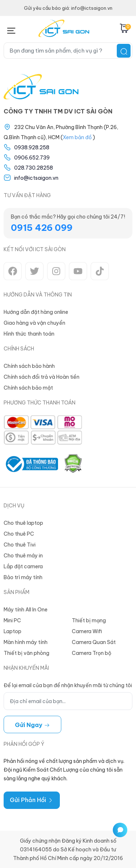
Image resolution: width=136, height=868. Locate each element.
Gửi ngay (32, 725)
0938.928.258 (32, 148)
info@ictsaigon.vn (36, 178)
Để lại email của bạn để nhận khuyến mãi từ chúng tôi (68, 685)
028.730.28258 (34, 168)
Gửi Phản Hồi (32, 800)
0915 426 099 (42, 228)
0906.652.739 (32, 158)
